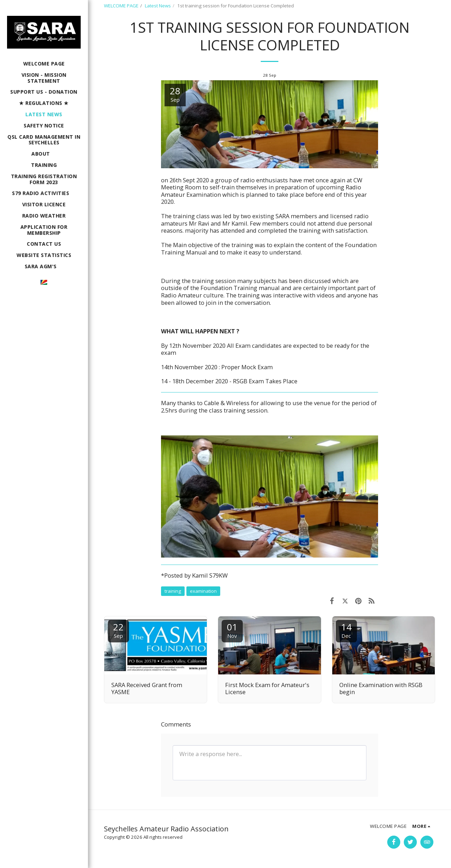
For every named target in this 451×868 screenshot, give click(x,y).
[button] (44, 154)
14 (346, 630)
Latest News (158, 6)
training (173, 591)
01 (232, 630)
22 (118, 630)
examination (203, 591)
